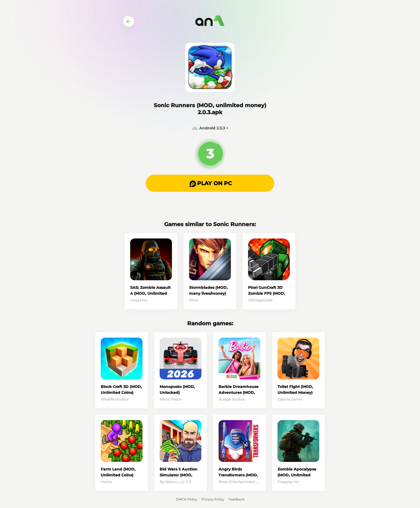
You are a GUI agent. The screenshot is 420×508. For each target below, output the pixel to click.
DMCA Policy (187, 499)
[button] (210, 183)
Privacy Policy (213, 499)
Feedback (236, 499)
